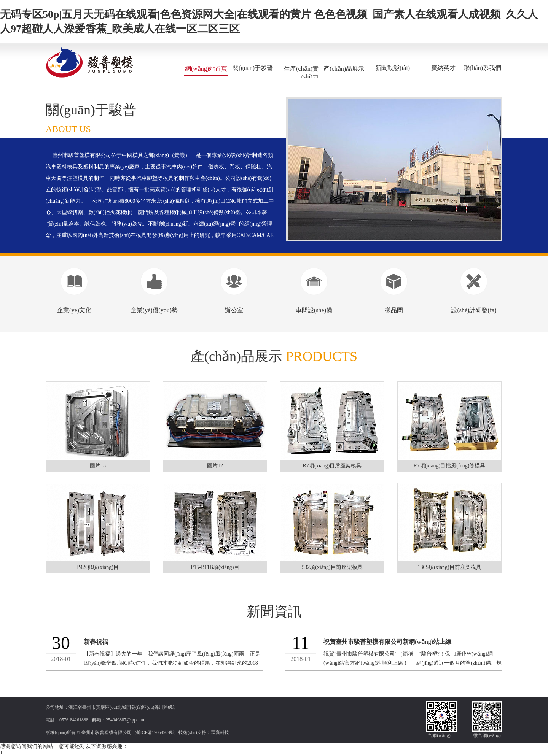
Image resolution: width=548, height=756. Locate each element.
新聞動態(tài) (393, 68)
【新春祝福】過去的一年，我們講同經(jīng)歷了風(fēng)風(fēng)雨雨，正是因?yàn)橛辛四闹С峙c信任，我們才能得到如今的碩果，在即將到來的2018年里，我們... (172, 663)
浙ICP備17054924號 (155, 732)
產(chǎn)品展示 (344, 69)
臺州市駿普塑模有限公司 (107, 732)
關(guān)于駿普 (253, 68)
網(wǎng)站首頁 (206, 69)
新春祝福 (96, 642)
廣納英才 (443, 68)
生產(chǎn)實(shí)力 (301, 73)
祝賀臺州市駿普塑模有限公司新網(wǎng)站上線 (387, 642)
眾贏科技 (220, 732)
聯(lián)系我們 (482, 68)
